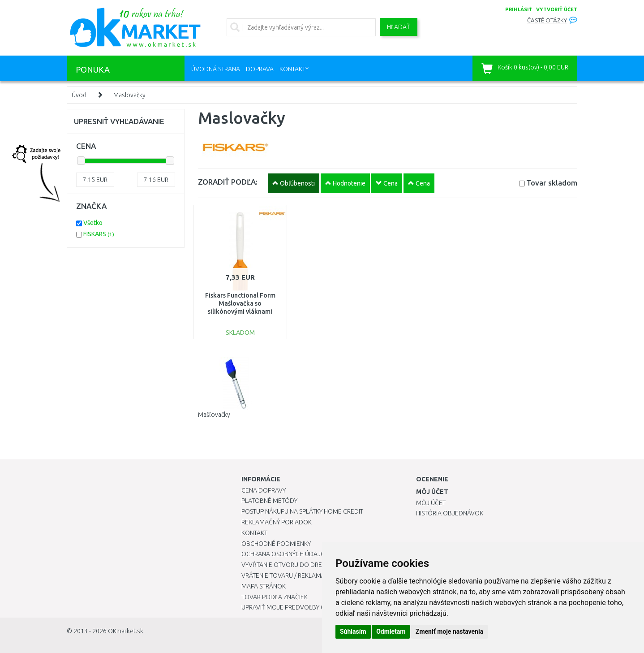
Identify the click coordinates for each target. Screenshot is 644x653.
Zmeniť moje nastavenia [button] (449, 631)
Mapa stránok (264, 586)
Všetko (93, 223)
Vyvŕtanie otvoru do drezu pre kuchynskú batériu (321, 565)
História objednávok (450, 513)
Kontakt (254, 533)
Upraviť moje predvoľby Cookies (294, 607)
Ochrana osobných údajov (286, 554)
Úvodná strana (216, 69)
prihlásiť (519, 9)
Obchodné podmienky (276, 544)
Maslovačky (129, 95)
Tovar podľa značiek (275, 597)
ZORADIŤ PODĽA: (228, 182)
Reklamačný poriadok (277, 522)
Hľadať (399, 27)
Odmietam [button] (391, 631)
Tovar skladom (552, 183)
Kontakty (294, 69)
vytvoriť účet (557, 9)
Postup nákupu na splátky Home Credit (302, 511)
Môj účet (431, 503)
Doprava (260, 69)
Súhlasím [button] (353, 631)
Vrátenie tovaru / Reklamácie (288, 575)
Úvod (79, 95)
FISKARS (99, 234)
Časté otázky (547, 20)
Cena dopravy (264, 490)
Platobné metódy (269, 501)
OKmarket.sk (126, 631)
